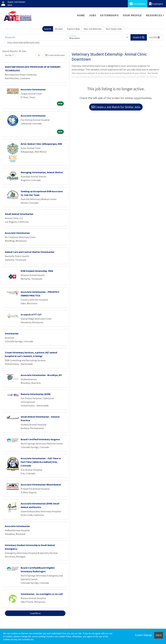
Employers (156, 4)
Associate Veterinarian (33, 89)
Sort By (8, 55)
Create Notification (55, 55)
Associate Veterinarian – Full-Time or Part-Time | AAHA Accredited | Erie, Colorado (41, 462)
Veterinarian (12, 333)
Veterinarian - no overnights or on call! (42, 594)
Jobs (92, 15)
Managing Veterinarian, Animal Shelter (42, 172)
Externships (109, 15)
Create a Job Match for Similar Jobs (116, 107)
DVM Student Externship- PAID (37, 271)
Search (48, 29)
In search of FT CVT (31, 314)
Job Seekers (138, 4)
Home (81, 15)
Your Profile (132, 15)
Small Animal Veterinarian (19, 214)
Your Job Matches (93, 29)
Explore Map (73, 29)
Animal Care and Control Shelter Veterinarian (30, 252)
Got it (159, 635)
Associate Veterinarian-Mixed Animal (41, 485)
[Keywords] (35, 37)
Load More (35, 613)
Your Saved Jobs (114, 29)
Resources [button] (154, 15)
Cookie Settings (143, 635)
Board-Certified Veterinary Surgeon (40, 439)
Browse (59, 29)
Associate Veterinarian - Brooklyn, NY (41, 375)
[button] (155, 37)
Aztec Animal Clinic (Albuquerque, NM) (41, 144)
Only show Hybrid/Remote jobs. (24, 43)
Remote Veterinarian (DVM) (36, 394)
